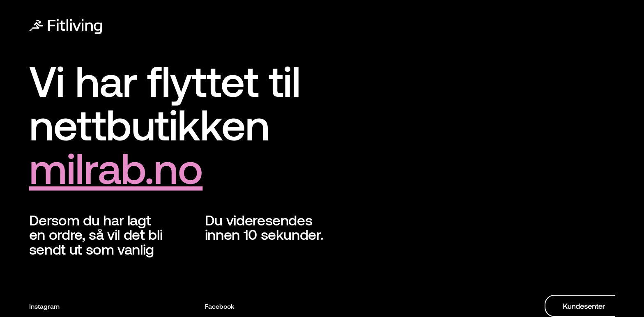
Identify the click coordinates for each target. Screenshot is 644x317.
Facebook (220, 306)
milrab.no (116, 167)
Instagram (44, 306)
